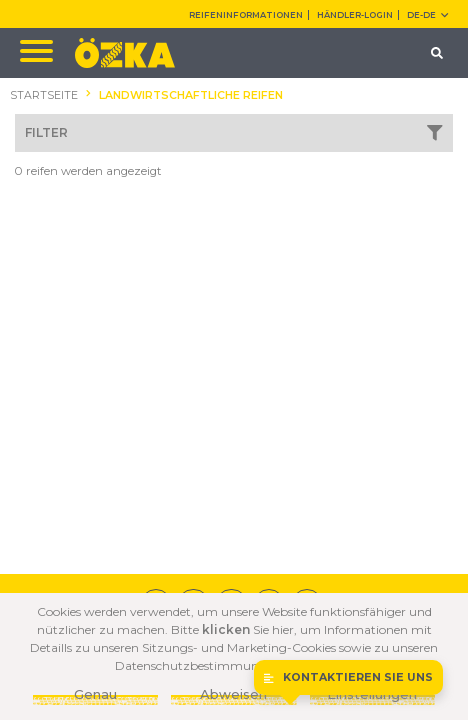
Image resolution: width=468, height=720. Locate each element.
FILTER (234, 133)
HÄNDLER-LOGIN (355, 15)
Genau (95, 694)
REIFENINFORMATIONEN (246, 15)
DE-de (427, 15)
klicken (226, 629)
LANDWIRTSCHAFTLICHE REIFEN (191, 95)
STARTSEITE (44, 95)
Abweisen (233, 694)
